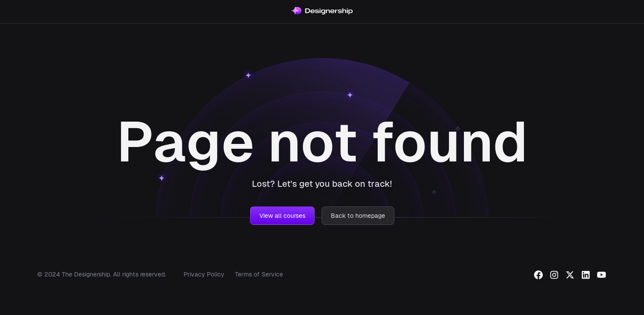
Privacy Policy (204, 274)
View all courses (282, 216)
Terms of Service (259, 274)
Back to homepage (358, 216)
